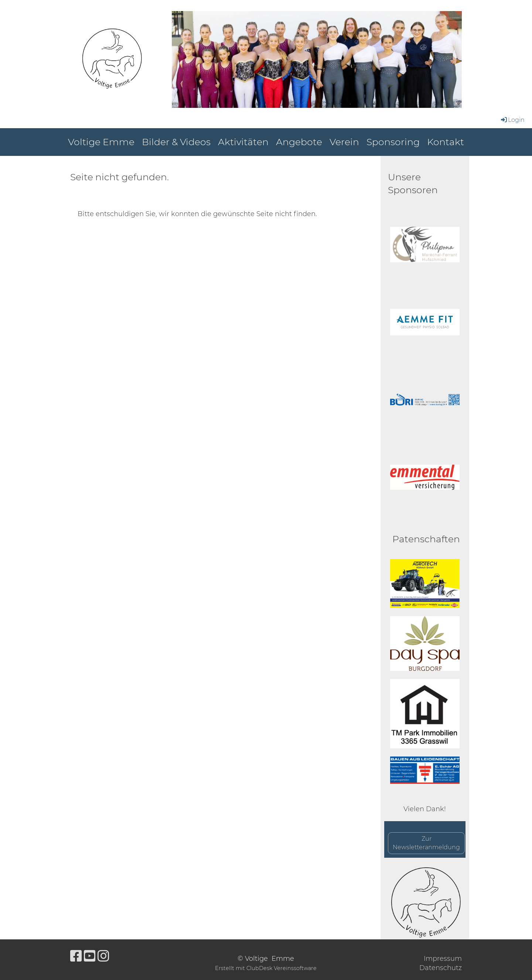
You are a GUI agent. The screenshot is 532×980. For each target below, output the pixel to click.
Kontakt (446, 142)
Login (512, 120)
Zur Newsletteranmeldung (426, 843)
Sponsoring (393, 142)
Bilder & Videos (176, 142)
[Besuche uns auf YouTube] (90, 956)
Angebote (299, 142)
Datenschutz (441, 968)
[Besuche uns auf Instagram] (103, 956)
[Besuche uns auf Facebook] (76, 956)
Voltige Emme (101, 142)
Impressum (443, 959)
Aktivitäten (243, 142)
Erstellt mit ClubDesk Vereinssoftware (266, 968)
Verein (344, 142)
